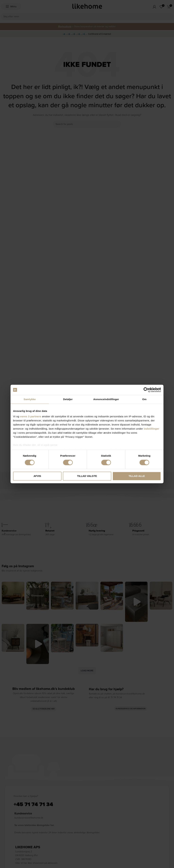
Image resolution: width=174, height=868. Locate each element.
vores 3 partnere (31, 416)
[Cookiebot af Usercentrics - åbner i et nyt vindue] (146, 390)
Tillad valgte (87, 476)
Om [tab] (144, 399)
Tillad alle (137, 476)
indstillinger (152, 429)
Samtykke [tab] (30, 399)
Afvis (37, 476)
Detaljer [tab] (68, 399)
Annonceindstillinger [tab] (106, 399)
